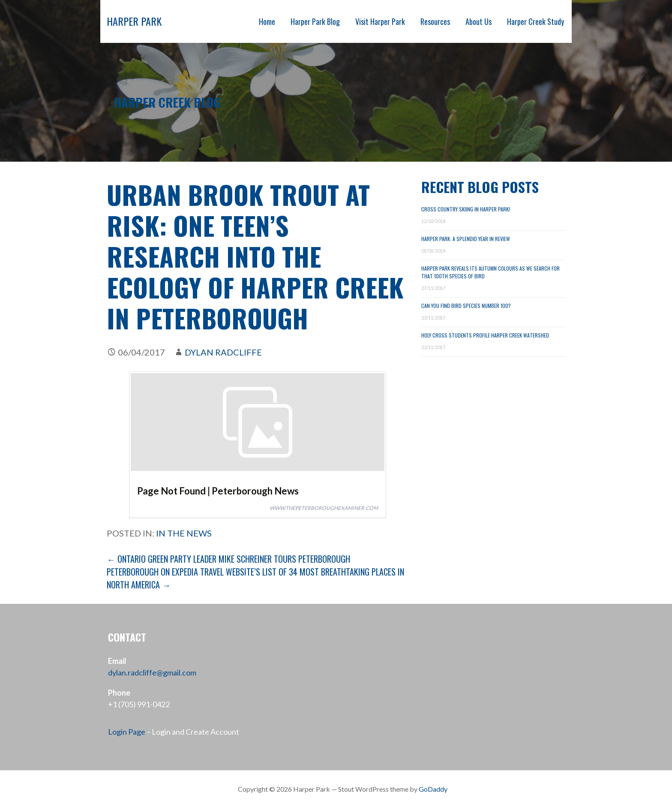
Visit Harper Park (380, 21)
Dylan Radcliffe (223, 352)
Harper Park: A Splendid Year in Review (466, 239)
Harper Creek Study (535, 21)
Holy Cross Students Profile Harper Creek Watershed (485, 335)
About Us (478, 21)
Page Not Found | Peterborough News (218, 491)
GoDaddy (433, 789)
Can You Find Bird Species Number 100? (466, 306)
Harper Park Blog (315, 21)
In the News (184, 533)
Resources (435, 21)
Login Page (127, 732)
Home (267, 21)
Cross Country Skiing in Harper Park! (466, 209)
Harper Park (134, 21)
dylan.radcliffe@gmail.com (152, 672)
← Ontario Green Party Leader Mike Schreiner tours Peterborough (228, 559)
